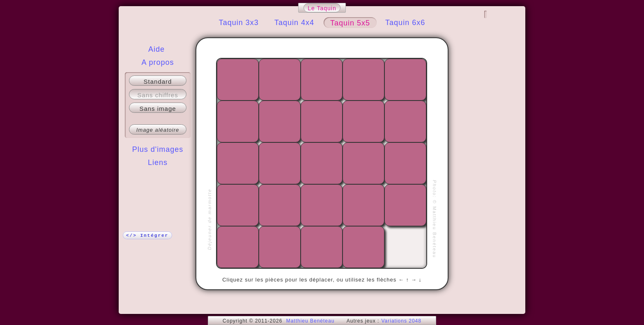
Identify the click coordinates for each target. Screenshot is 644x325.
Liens (158, 162)
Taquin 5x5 (350, 23)
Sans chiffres (158, 95)
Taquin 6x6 (405, 23)
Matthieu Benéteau (310, 321)
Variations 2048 (401, 321)
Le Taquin (322, 8)
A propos (158, 62)
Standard (158, 81)
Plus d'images (158, 149)
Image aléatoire (158, 130)
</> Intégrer (147, 236)
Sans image (158, 109)
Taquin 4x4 (294, 23)
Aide (156, 49)
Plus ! (158, 179)
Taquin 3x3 (239, 23)
